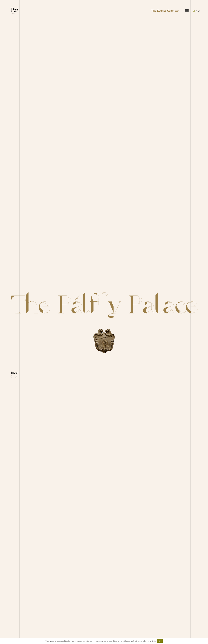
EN (199, 11)
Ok (160, 641)
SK (194, 11)
